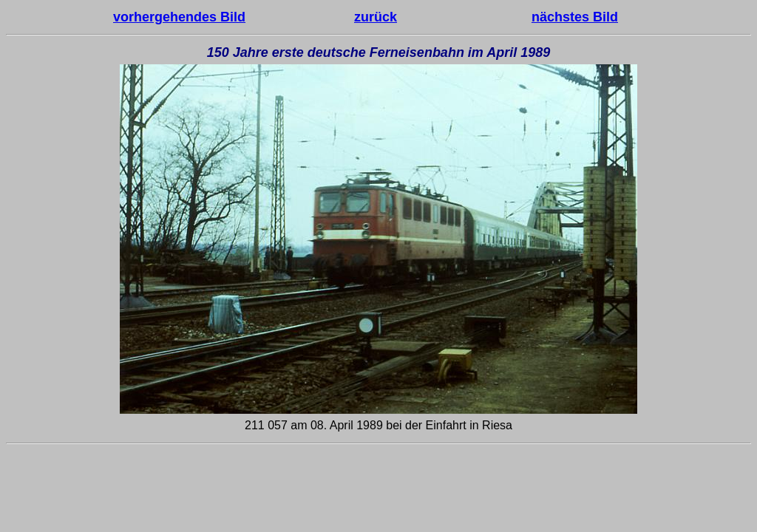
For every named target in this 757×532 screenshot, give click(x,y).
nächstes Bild (575, 17)
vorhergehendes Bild (179, 17)
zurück (376, 17)
